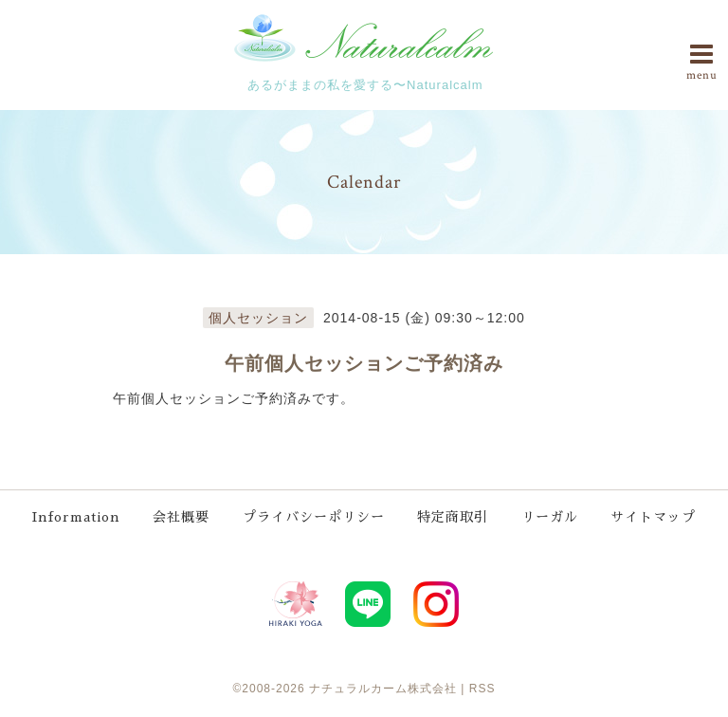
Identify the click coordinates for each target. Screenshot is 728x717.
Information (76, 517)
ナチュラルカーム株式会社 (383, 689)
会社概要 (181, 517)
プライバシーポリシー (314, 517)
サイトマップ (653, 517)
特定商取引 (453, 517)
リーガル (550, 517)
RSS (482, 689)
